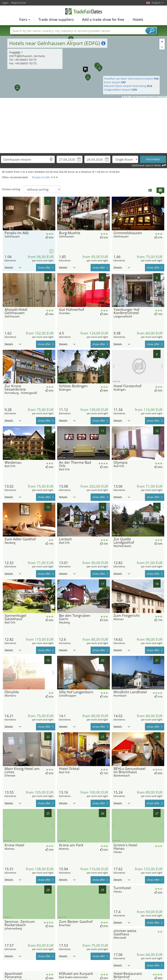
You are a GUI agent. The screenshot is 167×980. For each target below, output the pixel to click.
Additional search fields (146, 165)
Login (5, 3)
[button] (86, 75)
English (158, 3)
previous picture (5, 214)
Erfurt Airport (115, 82)
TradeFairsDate (84, 11)
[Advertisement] (84, 126)
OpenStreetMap (145, 97)
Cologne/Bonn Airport (120, 90)
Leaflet (126, 97)
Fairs (25, 19)
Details (13, 268)
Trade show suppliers (56, 19)
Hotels (138, 19)
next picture (53, 214)
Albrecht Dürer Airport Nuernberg (128, 86)
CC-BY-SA (163, 97)
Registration (19, 3)
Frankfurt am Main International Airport (131, 79)
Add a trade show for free (103, 19)
